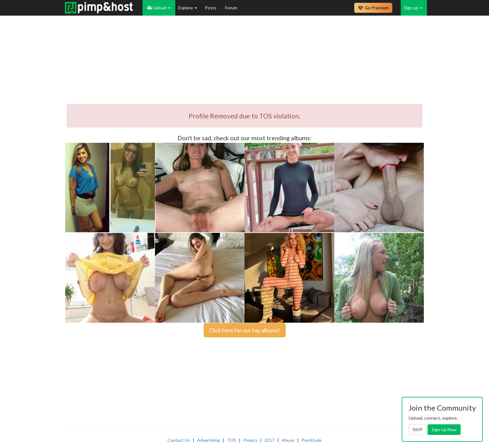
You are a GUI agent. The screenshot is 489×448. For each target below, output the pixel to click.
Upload (159, 8)
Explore (188, 8)
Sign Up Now (444, 429)
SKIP (418, 429)
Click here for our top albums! (245, 330)
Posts (211, 8)
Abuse (288, 440)
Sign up (413, 8)
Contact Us (179, 440)
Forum (231, 8)
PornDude (312, 440)
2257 (269, 440)
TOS (232, 440)
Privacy (250, 440)
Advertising (208, 440)
